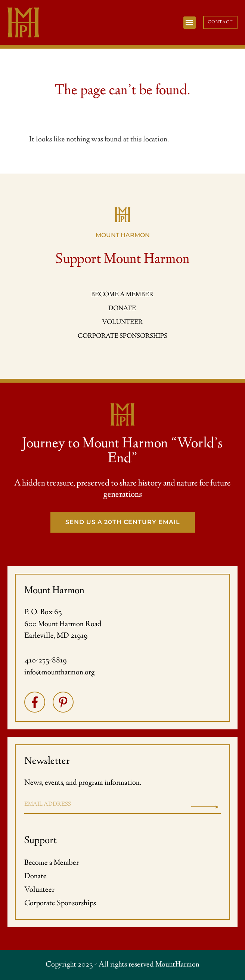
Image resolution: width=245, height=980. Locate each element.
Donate (35, 877)
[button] (190, 23)
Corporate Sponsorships (60, 904)
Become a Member (52, 863)
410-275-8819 (46, 661)
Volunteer (39, 890)
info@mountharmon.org (59, 673)
